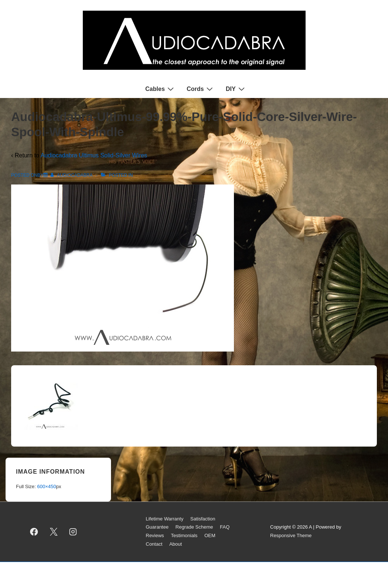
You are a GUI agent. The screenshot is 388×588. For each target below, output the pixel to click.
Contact (154, 544)
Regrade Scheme (194, 527)
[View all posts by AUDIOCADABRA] (72, 175)
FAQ (225, 527)
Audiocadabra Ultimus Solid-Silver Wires (94, 155)
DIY (236, 89)
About (176, 544)
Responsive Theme (291, 535)
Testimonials (184, 535)
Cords (201, 89)
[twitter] (53, 532)
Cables (160, 89)
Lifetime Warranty (165, 519)
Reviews (155, 535)
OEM (210, 535)
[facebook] (34, 532)
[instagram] (73, 532)
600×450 (47, 486)
